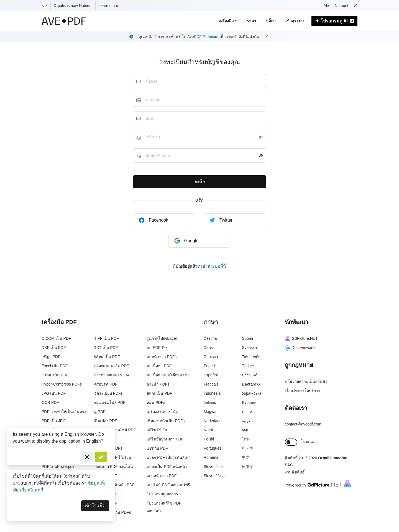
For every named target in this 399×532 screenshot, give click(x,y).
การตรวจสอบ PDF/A (112, 375)
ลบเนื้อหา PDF (159, 366)
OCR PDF (50, 402)
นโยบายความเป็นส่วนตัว (306, 381)
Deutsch (211, 357)
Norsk (209, 430)
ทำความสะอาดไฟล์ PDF (115, 430)
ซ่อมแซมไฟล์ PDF (110, 402)
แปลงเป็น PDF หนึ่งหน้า (167, 467)
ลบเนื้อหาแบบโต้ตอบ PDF (169, 375)
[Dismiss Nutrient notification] (356, 6)
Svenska (249, 348)
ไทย (245, 439)
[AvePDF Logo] (64, 21)
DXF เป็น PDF (54, 348)
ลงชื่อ (200, 182)
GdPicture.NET (301, 338)
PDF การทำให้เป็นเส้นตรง (64, 412)
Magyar (210, 412)
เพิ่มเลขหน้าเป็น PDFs (166, 421)
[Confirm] (101, 457)
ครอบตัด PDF (106, 384)
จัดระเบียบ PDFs (108, 393)
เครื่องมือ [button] (226, 21)
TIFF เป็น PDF (107, 338)
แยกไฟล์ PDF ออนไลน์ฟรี (168, 485)
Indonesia (212, 393)
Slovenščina (214, 476)
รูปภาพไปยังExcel (162, 338)
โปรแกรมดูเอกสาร (162, 494)
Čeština (210, 338)
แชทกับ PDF (157, 448)
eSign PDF (51, 357)
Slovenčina (213, 467)
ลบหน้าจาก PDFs (162, 357)
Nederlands (214, 421)
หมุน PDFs (156, 402)
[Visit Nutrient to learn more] (45, 6)
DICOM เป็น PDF (56, 338)
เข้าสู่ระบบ (295, 21)
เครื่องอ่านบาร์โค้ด (162, 412)
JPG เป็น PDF (54, 393)
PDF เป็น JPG (54, 421)
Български (251, 384)
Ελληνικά (250, 375)
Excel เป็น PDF (55, 366)
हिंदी (245, 430)
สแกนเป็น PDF (159, 393)
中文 (246, 457)
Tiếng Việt (251, 357)
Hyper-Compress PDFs (62, 384)
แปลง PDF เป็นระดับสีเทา (169, 457)
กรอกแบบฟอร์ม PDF (112, 366)
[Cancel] (87, 457)
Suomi (247, 338)
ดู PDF (100, 412)
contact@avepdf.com (303, 424)
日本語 (248, 467)
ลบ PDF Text (158, 348)
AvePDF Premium (203, 37)
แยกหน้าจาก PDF (162, 476)
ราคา (251, 21)
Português (213, 448)
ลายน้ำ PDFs (158, 384)
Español (211, 375)
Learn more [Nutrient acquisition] (108, 6)
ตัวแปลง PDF (106, 421)
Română (211, 457)
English (210, 366)
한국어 (248, 448)
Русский (249, 402)
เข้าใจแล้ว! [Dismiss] (95, 506)
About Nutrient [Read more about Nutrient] (336, 6)
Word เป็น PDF (107, 357)
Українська (252, 393)
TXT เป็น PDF (106, 348)
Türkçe (248, 366)
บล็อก (271, 21)
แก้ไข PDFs (157, 430)
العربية (247, 421)
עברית (247, 412)
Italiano (210, 402)
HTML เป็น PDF (55, 375)
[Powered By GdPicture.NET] (318, 483)
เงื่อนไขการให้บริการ (303, 391)
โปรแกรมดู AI (334, 21)
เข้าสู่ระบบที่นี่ (213, 266)
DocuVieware (300, 348)
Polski (209, 439)
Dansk (209, 348)
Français (211, 384)
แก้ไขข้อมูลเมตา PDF (165, 439)
